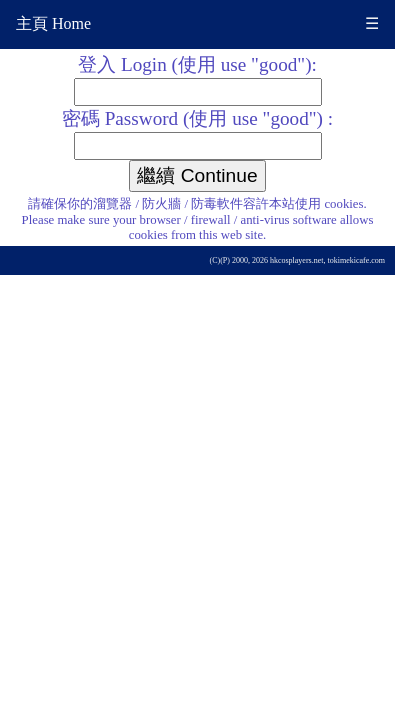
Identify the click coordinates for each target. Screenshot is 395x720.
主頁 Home (53, 23)
